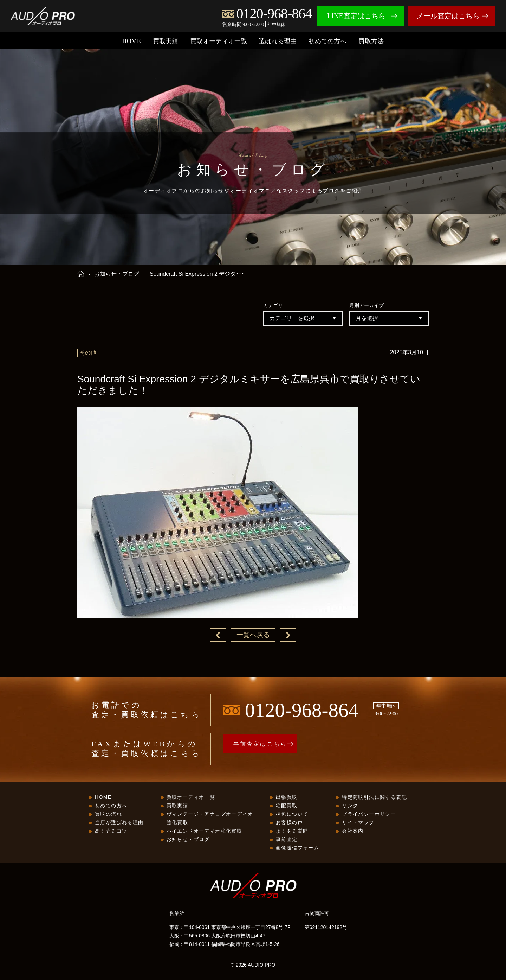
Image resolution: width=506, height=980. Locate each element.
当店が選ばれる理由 (119, 823)
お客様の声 (289, 823)
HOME (132, 41)
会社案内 (353, 831)
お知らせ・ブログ (117, 274)
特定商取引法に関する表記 (374, 797)
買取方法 (371, 41)
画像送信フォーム (297, 848)
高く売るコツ (111, 831)
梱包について (292, 814)
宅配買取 (287, 806)
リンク (350, 806)
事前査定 (287, 840)
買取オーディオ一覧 (219, 41)
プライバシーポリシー (369, 814)
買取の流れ (108, 814)
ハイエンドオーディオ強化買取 (205, 831)
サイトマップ (358, 823)
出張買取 (287, 797)
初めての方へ (327, 41)
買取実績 (166, 41)
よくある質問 (292, 831)
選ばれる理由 (278, 41)
